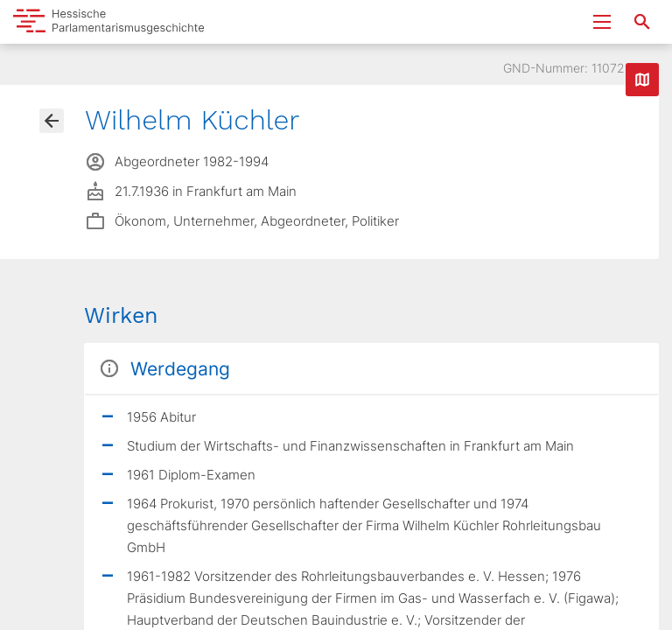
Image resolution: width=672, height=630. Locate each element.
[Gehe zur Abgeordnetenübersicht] (52, 121)
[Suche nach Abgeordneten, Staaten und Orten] (642, 22)
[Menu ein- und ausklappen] (602, 22)
